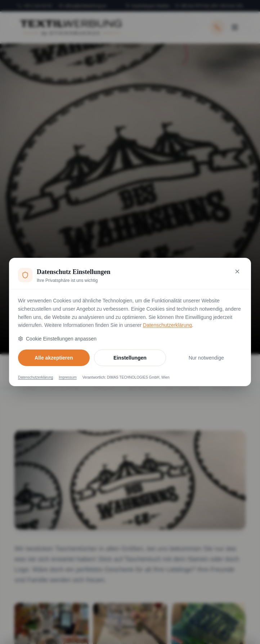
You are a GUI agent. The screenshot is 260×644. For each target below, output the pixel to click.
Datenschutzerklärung (167, 325)
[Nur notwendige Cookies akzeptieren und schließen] (237, 271)
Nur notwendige (206, 358)
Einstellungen (130, 358)
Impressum (68, 377)
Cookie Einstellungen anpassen (57, 339)
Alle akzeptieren (54, 358)
